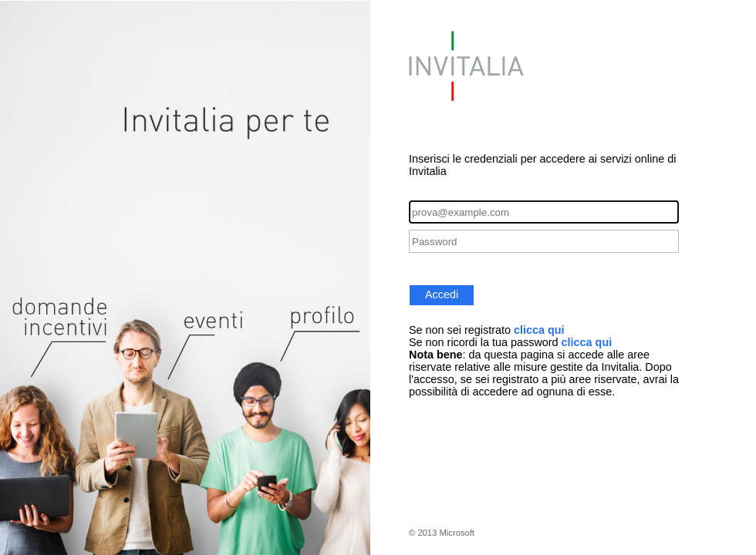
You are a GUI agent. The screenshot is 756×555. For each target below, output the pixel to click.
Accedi (442, 294)
